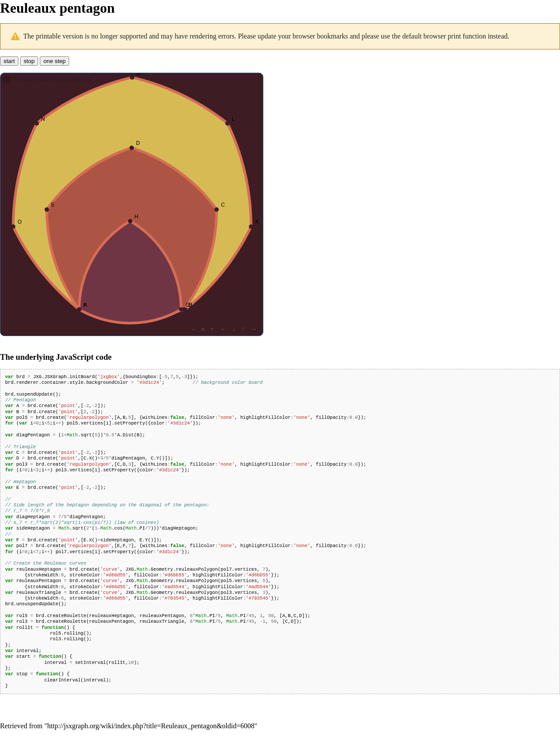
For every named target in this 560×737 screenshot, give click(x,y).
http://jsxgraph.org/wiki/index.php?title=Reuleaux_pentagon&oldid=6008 (151, 726)
